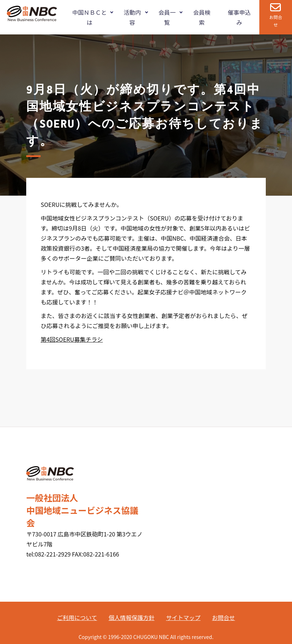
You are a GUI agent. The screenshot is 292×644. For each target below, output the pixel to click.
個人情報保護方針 (131, 617)
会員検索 (202, 17)
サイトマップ (183, 617)
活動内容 (132, 17)
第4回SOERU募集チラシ (72, 339)
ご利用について (77, 617)
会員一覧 (167, 17)
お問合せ (275, 21)
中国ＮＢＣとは (89, 17)
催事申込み (239, 17)
